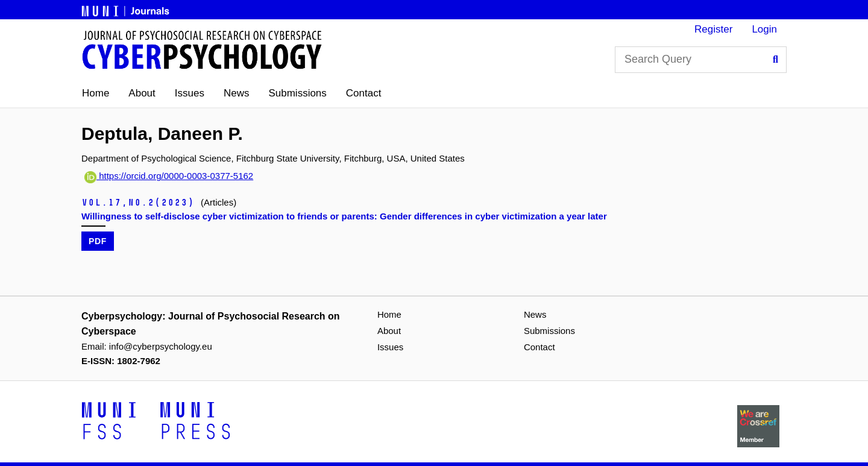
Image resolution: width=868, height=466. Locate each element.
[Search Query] (701, 60)
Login (764, 29)
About (142, 93)
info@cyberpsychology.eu (161, 346)
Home (96, 93)
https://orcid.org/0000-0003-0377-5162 (169, 176)
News (237, 93)
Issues (190, 93)
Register (713, 29)
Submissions (297, 93)
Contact (364, 93)
